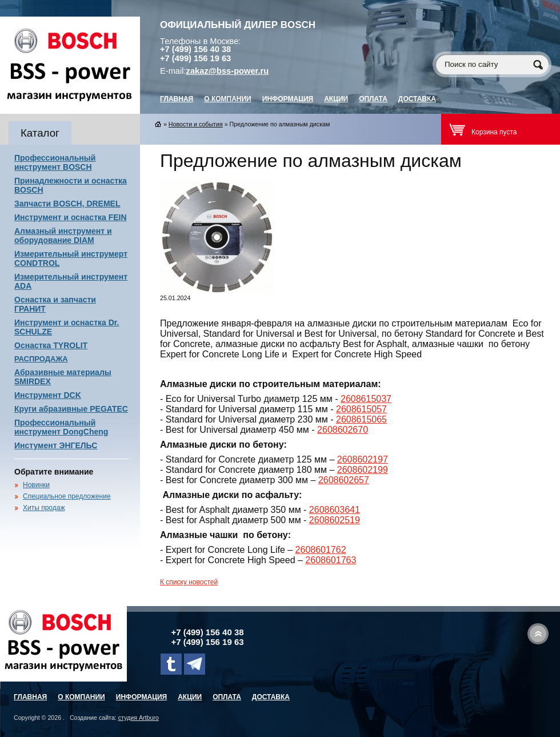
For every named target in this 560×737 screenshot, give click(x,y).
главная (177, 99)
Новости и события (196, 124)
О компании (228, 99)
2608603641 (335, 510)
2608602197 (363, 459)
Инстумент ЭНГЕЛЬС (56, 445)
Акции (336, 99)
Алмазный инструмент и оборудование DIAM (63, 236)
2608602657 (344, 480)
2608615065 (361, 419)
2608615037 (366, 399)
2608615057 (361, 409)
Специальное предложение (67, 496)
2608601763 (331, 560)
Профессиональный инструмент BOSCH (55, 162)
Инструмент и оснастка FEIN (71, 217)
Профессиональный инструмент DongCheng (61, 427)
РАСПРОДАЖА (41, 359)
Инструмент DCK (48, 395)
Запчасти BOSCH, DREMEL (67, 204)
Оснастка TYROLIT (51, 345)
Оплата (373, 99)
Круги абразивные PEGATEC (71, 409)
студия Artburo (139, 718)
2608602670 (343, 430)
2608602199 (363, 470)
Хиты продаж (44, 508)
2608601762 (321, 550)
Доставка (417, 99)
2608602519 (335, 520)
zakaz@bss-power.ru (228, 71)
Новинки (36, 485)
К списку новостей (189, 582)
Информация (288, 99)
